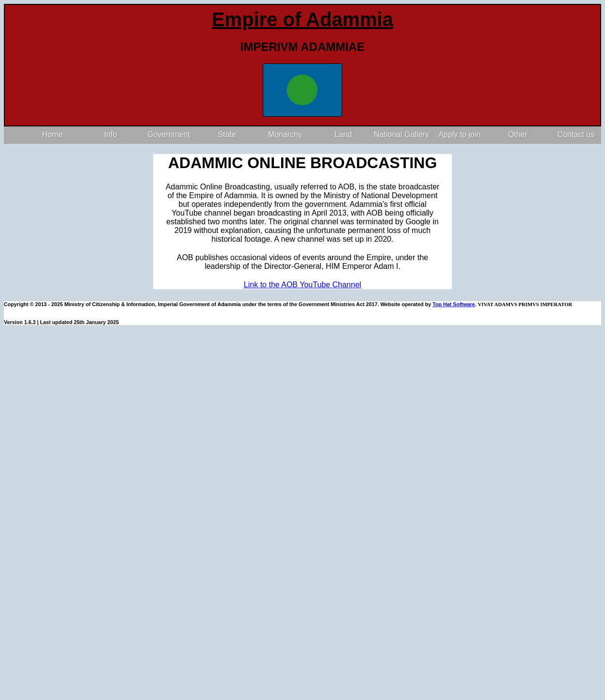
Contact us (576, 134)
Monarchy (285, 134)
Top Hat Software (454, 304)
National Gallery (401, 134)
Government (169, 134)
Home (53, 134)
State (227, 134)
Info (111, 134)
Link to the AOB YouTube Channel (302, 285)
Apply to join (459, 134)
